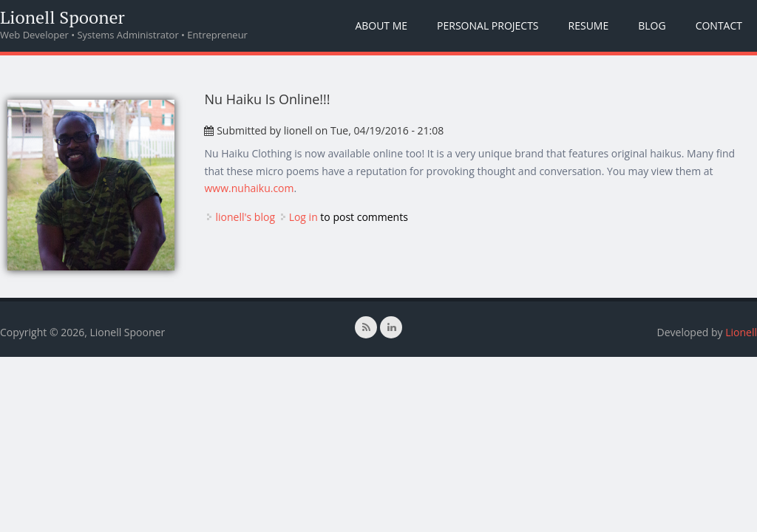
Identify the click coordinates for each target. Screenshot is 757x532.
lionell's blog (245, 217)
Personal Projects (488, 25)
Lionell (741, 332)
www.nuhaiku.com (249, 188)
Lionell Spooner (62, 17)
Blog (652, 25)
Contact (719, 25)
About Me (381, 25)
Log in (303, 217)
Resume (589, 25)
